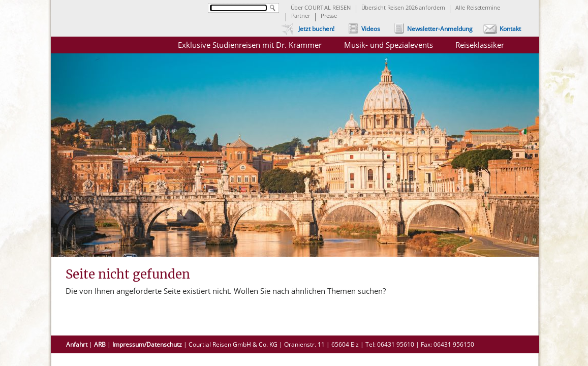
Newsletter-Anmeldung (440, 29)
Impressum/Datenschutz (147, 344)
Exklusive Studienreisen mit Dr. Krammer (250, 45)
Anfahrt (77, 344)
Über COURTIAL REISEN (321, 8)
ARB (100, 344)
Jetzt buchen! (316, 29)
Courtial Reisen (112, 51)
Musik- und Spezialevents (389, 45)
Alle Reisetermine (477, 8)
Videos (371, 29)
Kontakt (510, 29)
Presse (329, 16)
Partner (301, 16)
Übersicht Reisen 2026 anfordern (403, 8)
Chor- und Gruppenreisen (483, 217)
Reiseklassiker (480, 45)
